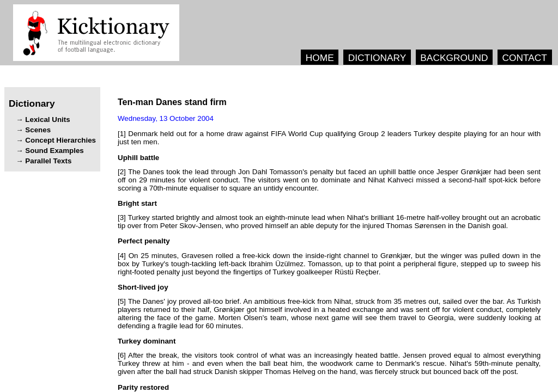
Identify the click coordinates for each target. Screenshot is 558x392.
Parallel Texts (48, 161)
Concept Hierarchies (60, 140)
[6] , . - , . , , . (329, 363)
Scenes (38, 130)
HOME (320, 58)
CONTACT (524, 58)
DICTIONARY (377, 58)
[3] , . (329, 222)
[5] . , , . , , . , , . (329, 314)
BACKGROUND (454, 58)
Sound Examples (54, 151)
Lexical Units (47, 120)
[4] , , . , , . (329, 264)
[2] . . (329, 180)
